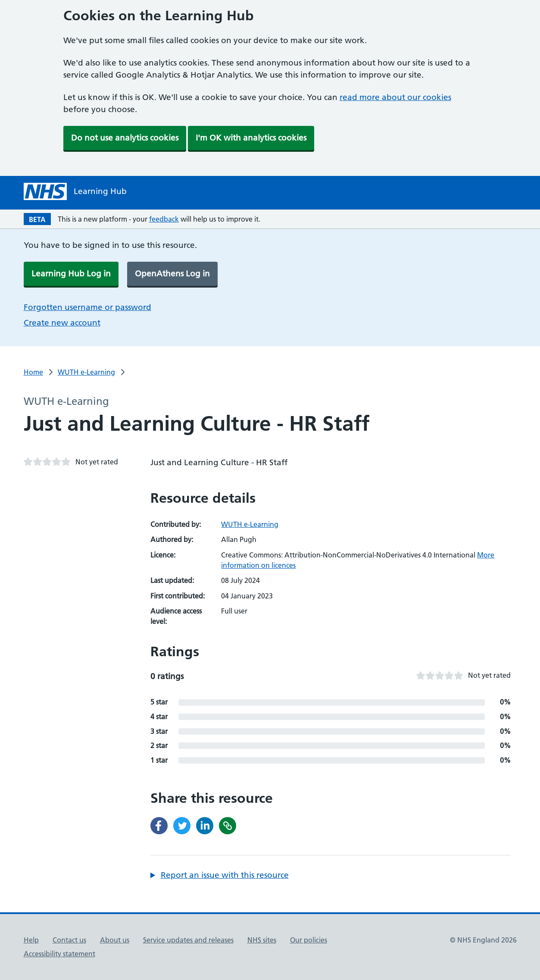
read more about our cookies (395, 97)
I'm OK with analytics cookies (251, 138)
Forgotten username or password (87, 307)
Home (33, 372)
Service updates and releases (188, 940)
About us (115, 940)
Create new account (62, 323)
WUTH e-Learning (86, 372)
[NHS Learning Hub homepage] (75, 191)
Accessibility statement (59, 954)
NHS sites (262, 940)
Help (31, 940)
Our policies (309, 940)
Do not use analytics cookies (125, 138)
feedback (164, 219)
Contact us (69, 940)
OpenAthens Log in (172, 274)
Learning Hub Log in (71, 274)
